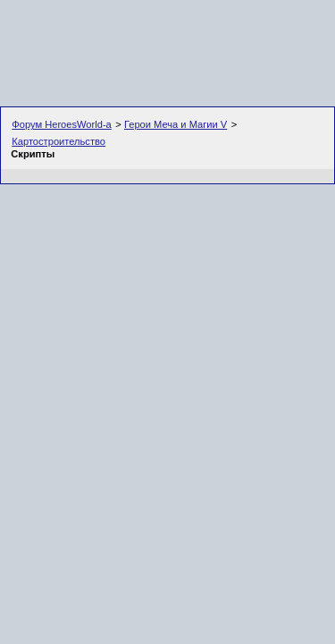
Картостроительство (59, 141)
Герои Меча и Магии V (176, 124)
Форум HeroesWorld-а (62, 124)
